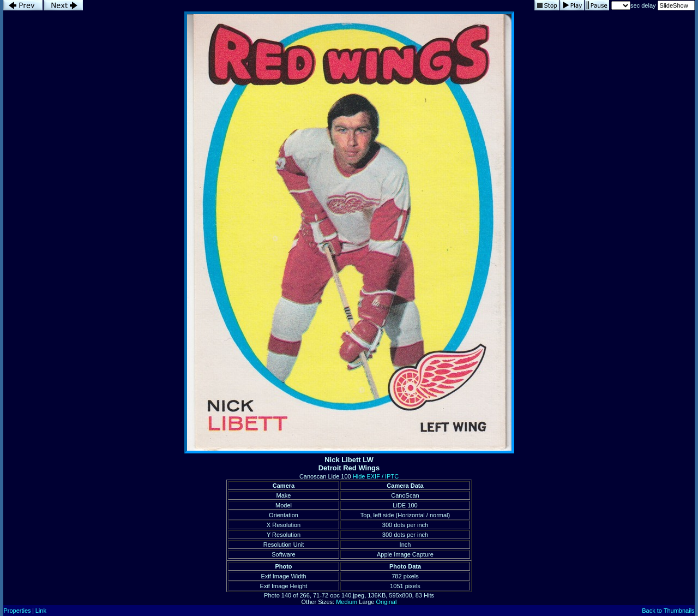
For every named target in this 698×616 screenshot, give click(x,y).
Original (387, 602)
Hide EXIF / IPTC (376, 476)
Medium (347, 602)
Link (41, 611)
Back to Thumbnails (668, 611)
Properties (17, 611)
